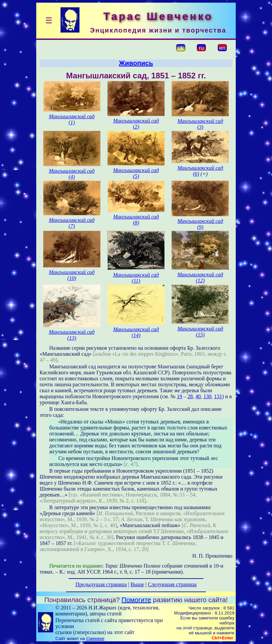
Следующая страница (172, 584)
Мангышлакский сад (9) (200, 224)
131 (218, 396)
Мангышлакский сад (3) (200, 124)
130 (207, 396)
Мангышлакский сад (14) (136, 332)
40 (198, 396)
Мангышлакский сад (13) (72, 335)
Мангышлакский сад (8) (136, 220)
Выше (137, 584)
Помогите (136, 600)
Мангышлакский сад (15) (200, 332)
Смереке (95, 639)
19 (180, 396)
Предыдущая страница (101, 584)
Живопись (136, 63)
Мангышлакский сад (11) (136, 278)
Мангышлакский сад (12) (200, 277)
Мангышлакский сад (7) (72, 223)
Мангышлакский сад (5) (136, 173)
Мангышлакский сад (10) (72, 275)
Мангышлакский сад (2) (136, 124)
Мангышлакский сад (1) (72, 119)
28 (190, 396)
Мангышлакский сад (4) (72, 174)
